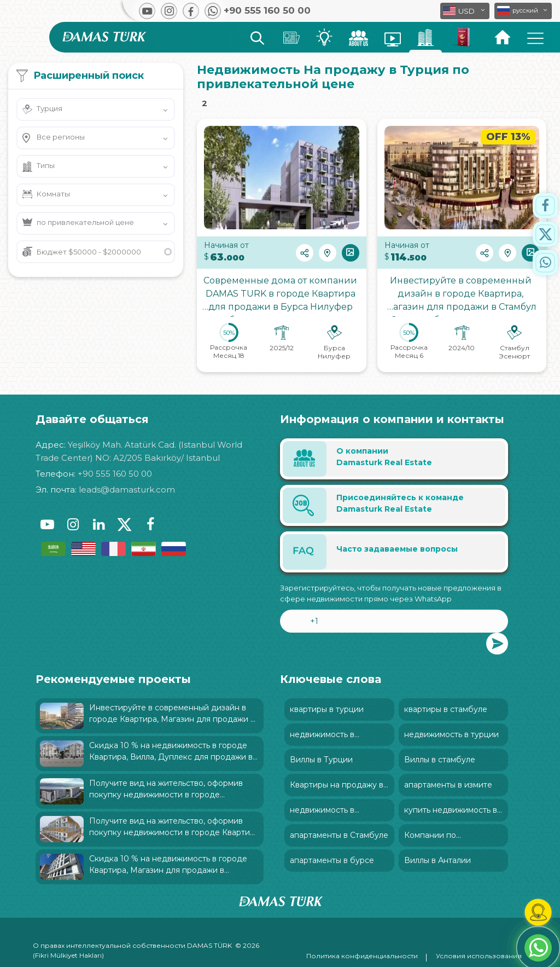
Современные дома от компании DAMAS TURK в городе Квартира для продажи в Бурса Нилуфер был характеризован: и (281, 296)
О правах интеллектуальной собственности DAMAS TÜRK (132, 945)
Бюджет (89, 252)
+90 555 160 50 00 (115, 474)
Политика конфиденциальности (362, 956)
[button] (523, 11)
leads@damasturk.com (127, 490)
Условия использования (479, 956)
